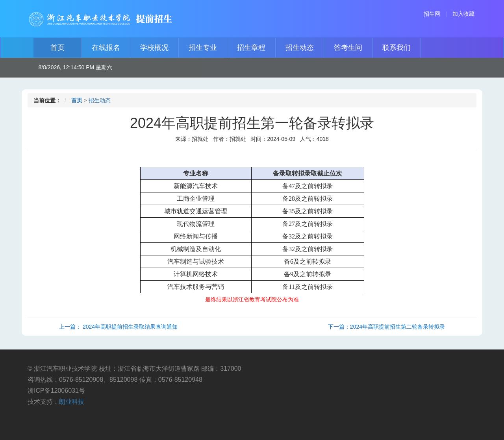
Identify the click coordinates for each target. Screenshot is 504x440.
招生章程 (251, 48)
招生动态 (300, 48)
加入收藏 (463, 14)
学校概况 (154, 48)
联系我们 (397, 48)
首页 (57, 48)
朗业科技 (72, 402)
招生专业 (203, 48)
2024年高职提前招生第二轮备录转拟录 (397, 327)
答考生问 (348, 48)
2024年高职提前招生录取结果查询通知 (130, 327)
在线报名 (106, 48)
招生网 (432, 14)
